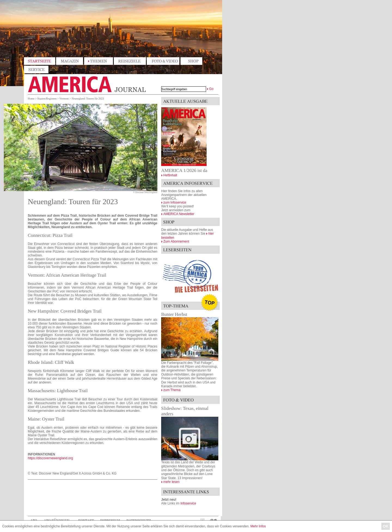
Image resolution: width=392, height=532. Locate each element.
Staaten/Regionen (47, 99)
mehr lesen (171, 482)
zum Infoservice (175, 202)
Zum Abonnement (176, 241)
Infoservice (188, 503)
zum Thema (172, 390)
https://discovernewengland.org (50, 458)
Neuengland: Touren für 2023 (88, 99)
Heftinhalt (170, 175)
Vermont (64, 99)
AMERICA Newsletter (179, 214)
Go (211, 89)
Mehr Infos (258, 526)
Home (31, 99)
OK (386, 526)
